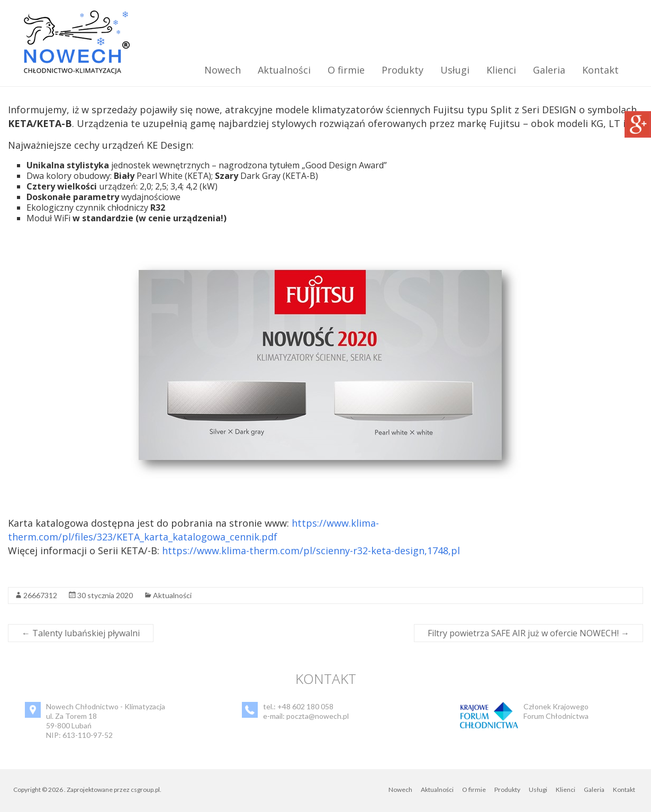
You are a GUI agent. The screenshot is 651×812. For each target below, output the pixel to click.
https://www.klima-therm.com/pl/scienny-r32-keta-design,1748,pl (311, 551)
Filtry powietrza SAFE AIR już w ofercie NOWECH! (528, 633)
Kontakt (600, 70)
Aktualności (284, 70)
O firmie (346, 70)
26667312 (40, 595)
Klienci (501, 70)
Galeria (549, 70)
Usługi (455, 70)
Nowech (223, 70)
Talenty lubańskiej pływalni (81, 633)
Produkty (403, 70)
